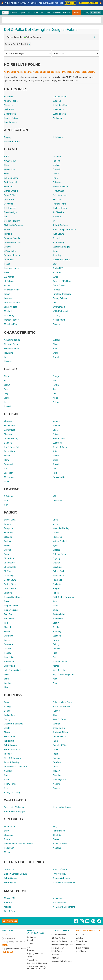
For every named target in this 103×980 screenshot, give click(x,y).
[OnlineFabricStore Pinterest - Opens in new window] (94, 923)
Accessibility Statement (62, 961)
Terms (29, 957)
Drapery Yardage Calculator (63, 941)
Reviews (30, 950)
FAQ (28, 947)
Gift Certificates (58, 938)
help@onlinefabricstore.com (14, 949)
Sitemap (55, 958)
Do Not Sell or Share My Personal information (37, 968)
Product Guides (83, 948)
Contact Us (31, 937)
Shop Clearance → (89, 3)
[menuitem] (5, 13)
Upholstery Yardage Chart (62, 945)
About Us (31, 940)
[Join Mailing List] (10, 921)
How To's (80, 935)
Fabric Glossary (58, 948)
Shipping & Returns (35, 953)
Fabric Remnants (59, 935)
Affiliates (55, 954)
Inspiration (81, 945)
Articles (80, 938)
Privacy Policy (32, 960)
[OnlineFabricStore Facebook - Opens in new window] (76, 923)
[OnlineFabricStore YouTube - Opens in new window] (88, 923)
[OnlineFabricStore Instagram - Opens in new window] (82, 923)
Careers (30, 944)
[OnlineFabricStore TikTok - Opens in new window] (99, 923)
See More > (81, 951)
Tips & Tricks (82, 941)
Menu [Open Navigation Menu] (5, 13)
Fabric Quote (57, 951)
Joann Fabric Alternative (37, 963)
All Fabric (13, 13)
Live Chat (8, 952)
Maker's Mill (96, 13)
